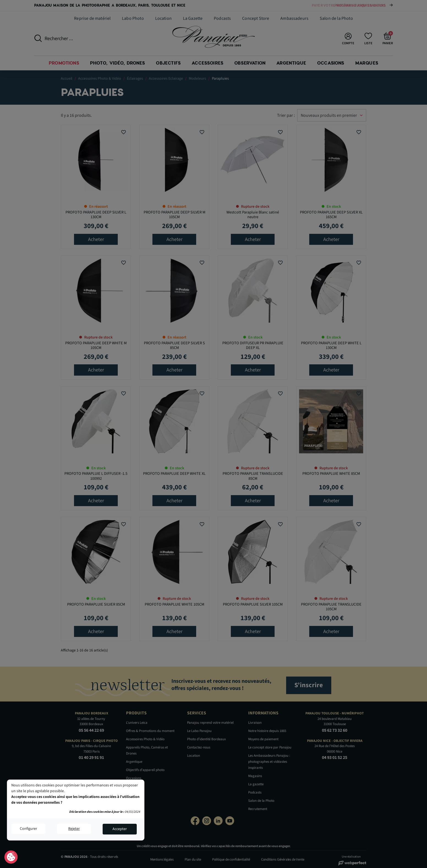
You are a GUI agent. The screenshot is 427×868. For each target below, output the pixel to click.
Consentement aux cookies (11, 857)
